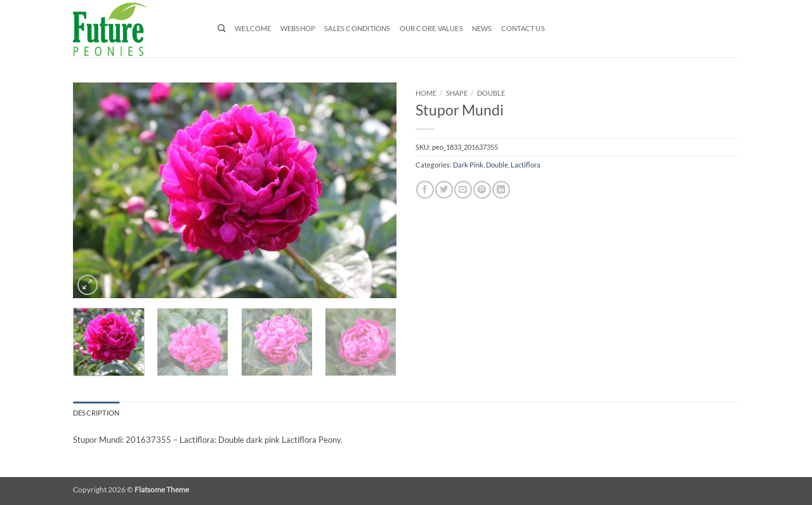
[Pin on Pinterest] (482, 190)
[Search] (222, 28)
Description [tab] (96, 413)
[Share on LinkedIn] (501, 190)
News (482, 29)
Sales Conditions (357, 29)
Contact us (523, 29)
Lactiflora (526, 165)
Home (426, 93)
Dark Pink (468, 165)
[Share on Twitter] (444, 190)
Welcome (253, 29)
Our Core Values (431, 29)
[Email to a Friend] (463, 190)
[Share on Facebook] (425, 190)
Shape (457, 93)
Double (491, 93)
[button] (88, 285)
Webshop (298, 29)
